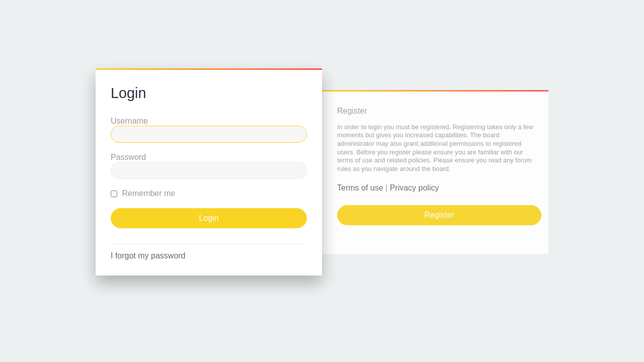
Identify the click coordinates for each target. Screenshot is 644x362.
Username (129, 121)
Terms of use (360, 188)
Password (128, 157)
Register (439, 215)
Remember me (143, 193)
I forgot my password (148, 256)
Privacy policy (415, 188)
